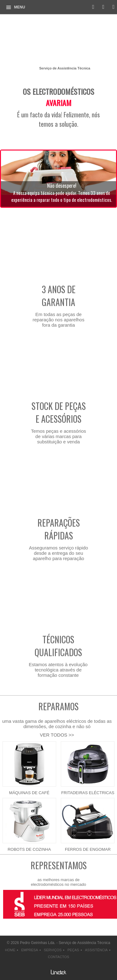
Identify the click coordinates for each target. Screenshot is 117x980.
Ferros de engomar (88, 849)
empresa (30, 950)
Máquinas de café (29, 793)
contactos (58, 957)
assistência (96, 950)
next (20, 924)
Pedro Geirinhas (59, 42)
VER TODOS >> (57, 735)
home (10, 950)
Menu (19, 7)
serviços (53, 950)
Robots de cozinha (29, 849)
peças (73, 950)
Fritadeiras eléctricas (88, 793)
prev (5, 924)
